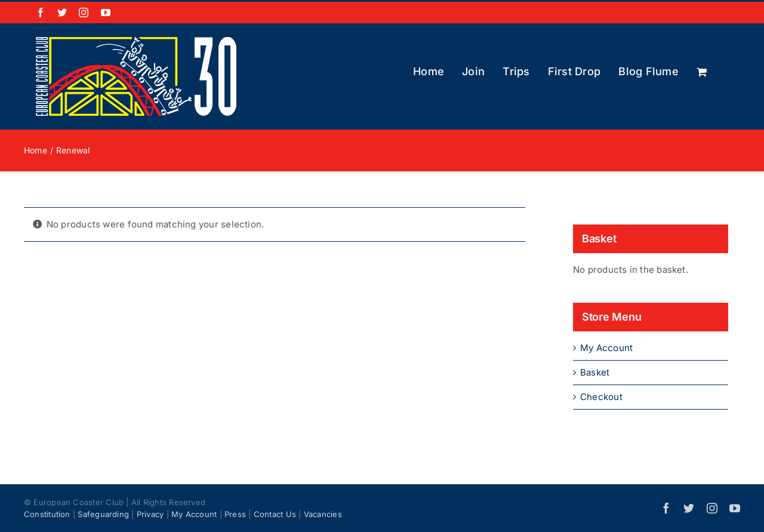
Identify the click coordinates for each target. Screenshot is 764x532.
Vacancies (323, 514)
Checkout (601, 397)
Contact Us (275, 514)
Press (235, 514)
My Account (606, 348)
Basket (595, 372)
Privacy (150, 514)
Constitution (47, 514)
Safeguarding (103, 514)
